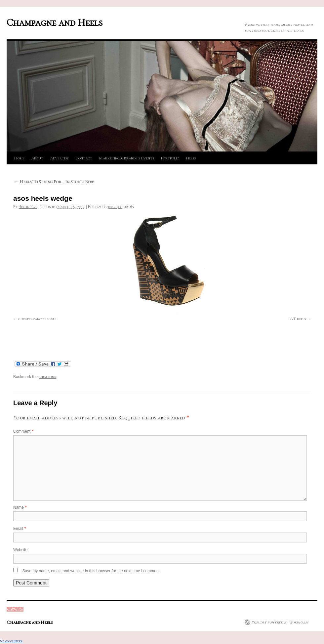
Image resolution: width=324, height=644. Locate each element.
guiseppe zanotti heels (37, 319)
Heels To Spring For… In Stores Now (54, 182)
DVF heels (297, 319)
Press (191, 158)
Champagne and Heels (55, 23)
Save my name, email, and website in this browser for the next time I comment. (91, 571)
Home (19, 158)
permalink (47, 377)
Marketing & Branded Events (126, 158)
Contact (84, 158)
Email (20, 529)
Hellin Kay (28, 207)
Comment (23, 431)
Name (20, 507)
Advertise (59, 158)
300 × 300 (115, 207)
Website (20, 550)
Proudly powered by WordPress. (280, 622)
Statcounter (11, 641)
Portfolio (170, 158)
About (37, 158)
